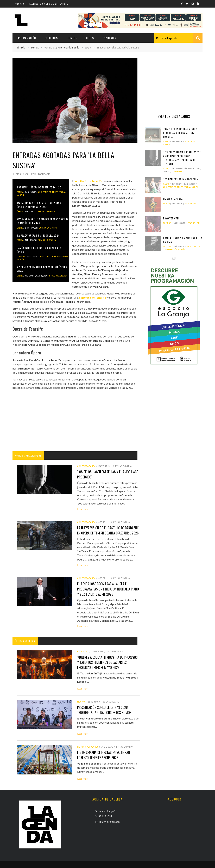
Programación (26, 38)
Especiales (109, 38)
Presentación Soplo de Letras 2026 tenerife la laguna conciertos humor (104, 710)
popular (167, 223)
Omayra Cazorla (173, 199)
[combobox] (178, 38)
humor (166, 204)
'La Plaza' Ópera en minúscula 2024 (38, 235)
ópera (88, 47)
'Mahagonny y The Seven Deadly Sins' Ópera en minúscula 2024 (39, 205)
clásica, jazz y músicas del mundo (62, 47)
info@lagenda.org (109, 821)
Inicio (23, 47)
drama (166, 141)
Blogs (90, 38)
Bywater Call (171, 218)
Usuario (20, 4)
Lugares (72, 38)
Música (35, 47)
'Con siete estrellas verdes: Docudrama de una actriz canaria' (181, 133)
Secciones (51, 38)
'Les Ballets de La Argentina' (181, 179)
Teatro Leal (178, 172)
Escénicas (83, 652)
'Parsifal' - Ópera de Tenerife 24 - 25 (39, 187)
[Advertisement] (75, 421)
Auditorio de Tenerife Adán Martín (181, 187)
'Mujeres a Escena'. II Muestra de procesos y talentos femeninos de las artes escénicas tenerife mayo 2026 (107, 662)
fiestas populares (88, 747)
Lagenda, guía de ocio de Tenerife (49, 4)
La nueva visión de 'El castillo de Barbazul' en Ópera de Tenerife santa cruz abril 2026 (108, 530)
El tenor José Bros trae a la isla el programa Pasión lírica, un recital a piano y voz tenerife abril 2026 (108, 589)
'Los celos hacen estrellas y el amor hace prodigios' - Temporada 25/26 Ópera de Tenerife (182, 158)
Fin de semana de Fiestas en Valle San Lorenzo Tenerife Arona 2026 (103, 755)
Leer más (82, 509)
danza (166, 184)
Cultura (21, 256)
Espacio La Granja (47, 212)
